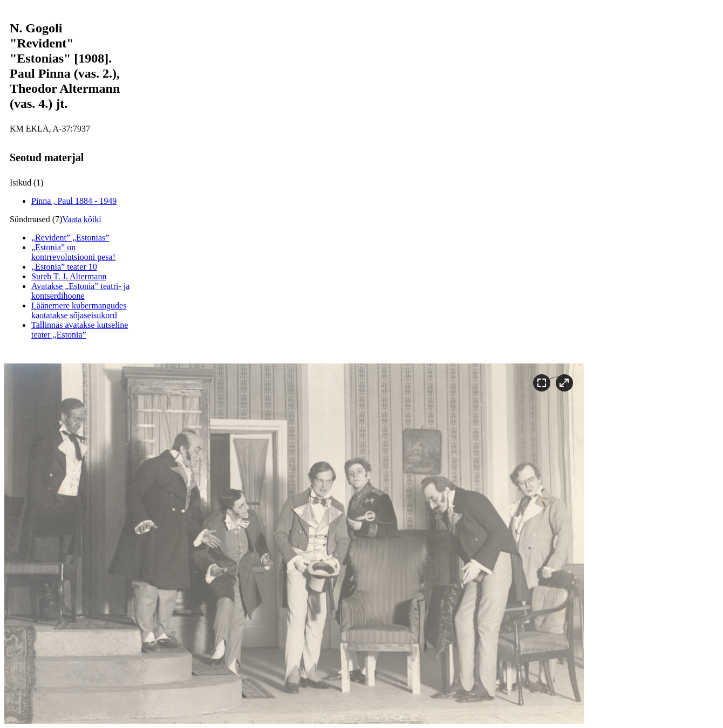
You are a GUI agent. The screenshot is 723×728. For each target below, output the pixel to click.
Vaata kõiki (81, 219)
